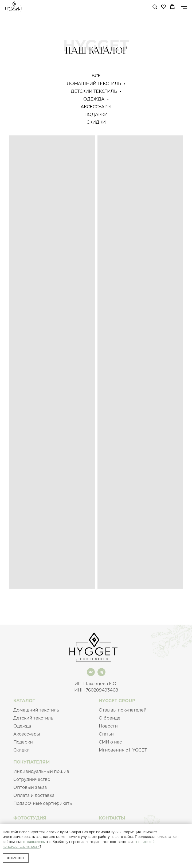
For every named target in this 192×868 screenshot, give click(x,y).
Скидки (21, 750)
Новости (108, 726)
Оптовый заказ (30, 787)
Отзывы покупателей (123, 710)
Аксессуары (96, 107)
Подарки (96, 114)
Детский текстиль (33, 718)
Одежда (22, 726)
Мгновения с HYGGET (123, 750)
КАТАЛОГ (24, 701)
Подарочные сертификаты (43, 803)
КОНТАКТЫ (112, 818)
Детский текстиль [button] (94, 91)
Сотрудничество (32, 779)
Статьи (106, 734)
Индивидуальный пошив (41, 771)
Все (96, 76)
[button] (155, 7)
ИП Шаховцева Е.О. (96, 684)
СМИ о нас (110, 742)
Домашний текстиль (36, 710)
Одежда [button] (94, 99)
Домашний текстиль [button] (94, 84)
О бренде (110, 718)
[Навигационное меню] (184, 7)
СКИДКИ (96, 122)
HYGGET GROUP (117, 701)
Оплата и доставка (34, 795)
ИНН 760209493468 (96, 690)
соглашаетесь (33, 842)
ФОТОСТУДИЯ (30, 818)
